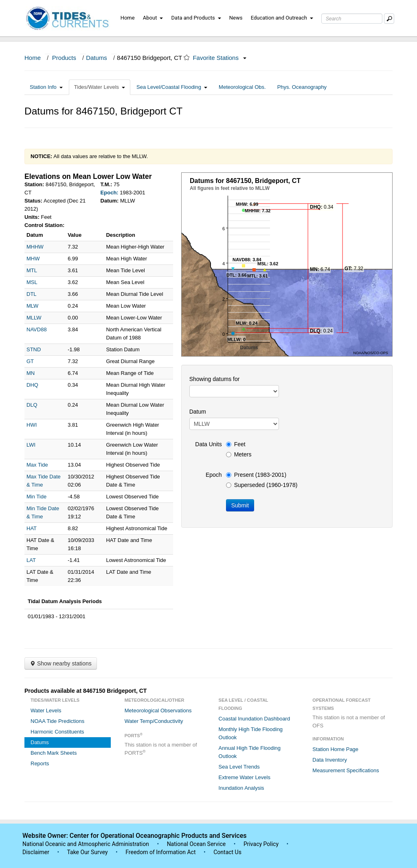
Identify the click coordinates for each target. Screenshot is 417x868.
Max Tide (37, 465)
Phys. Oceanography (302, 87)
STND (34, 349)
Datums (97, 58)
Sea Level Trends (239, 767)
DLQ (32, 405)
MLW (32, 306)
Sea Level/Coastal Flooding (172, 87)
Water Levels (46, 710)
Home (128, 18)
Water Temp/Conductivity (154, 721)
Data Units (208, 444)
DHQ (32, 385)
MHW (33, 259)
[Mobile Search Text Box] (389, 19)
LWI (31, 445)
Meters (239, 454)
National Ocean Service (196, 844)
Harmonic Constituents (57, 732)
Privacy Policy (261, 844)
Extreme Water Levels (245, 777)
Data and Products (196, 18)
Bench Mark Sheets (54, 753)
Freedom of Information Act (160, 852)
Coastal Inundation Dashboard (255, 719)
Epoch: (110, 193)
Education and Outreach (282, 18)
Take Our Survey (88, 852)
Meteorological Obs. (242, 87)
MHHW (35, 247)
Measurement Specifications (346, 770)
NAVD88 (37, 329)
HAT (32, 528)
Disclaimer (36, 852)
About (153, 18)
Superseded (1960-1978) (262, 485)
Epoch (214, 475)
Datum (198, 412)
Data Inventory (330, 760)
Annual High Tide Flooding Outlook (250, 752)
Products (64, 58)
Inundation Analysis (241, 788)
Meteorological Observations (158, 710)
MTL (32, 270)
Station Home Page (335, 749)
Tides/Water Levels (100, 87)
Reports (40, 763)
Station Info (46, 87)
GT (30, 361)
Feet (236, 444)
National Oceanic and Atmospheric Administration (86, 844)
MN (31, 373)
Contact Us (227, 852)
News (236, 18)
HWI (32, 425)
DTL (32, 294)
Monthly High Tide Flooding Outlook (251, 733)
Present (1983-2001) (256, 475)
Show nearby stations (61, 663)
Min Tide (36, 497)
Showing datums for (215, 379)
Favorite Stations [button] (219, 58)
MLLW (34, 318)
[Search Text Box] (352, 19)
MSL (32, 282)
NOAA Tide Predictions (57, 721)
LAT (31, 560)
